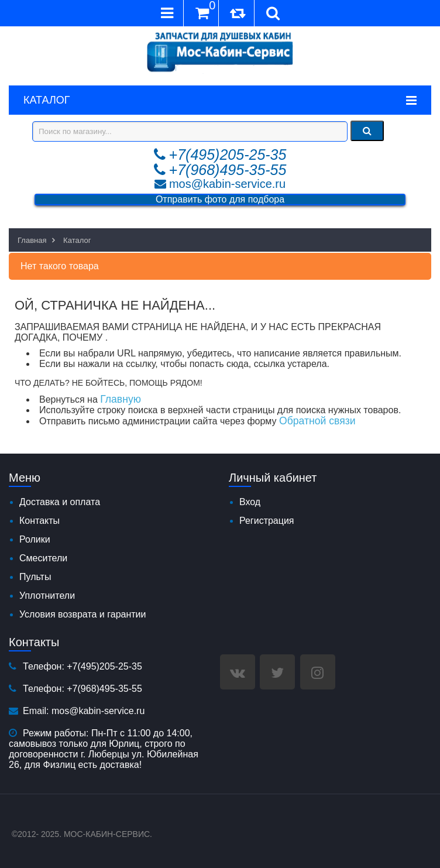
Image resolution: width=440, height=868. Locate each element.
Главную (121, 399)
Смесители (43, 558)
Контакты (39, 521)
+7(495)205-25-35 (228, 155)
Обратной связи (317, 421)
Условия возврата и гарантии (82, 614)
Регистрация (267, 521)
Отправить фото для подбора (220, 199)
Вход (250, 502)
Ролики (35, 539)
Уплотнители (47, 596)
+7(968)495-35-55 (228, 170)
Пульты (35, 577)
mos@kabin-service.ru (227, 184)
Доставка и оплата (60, 502)
